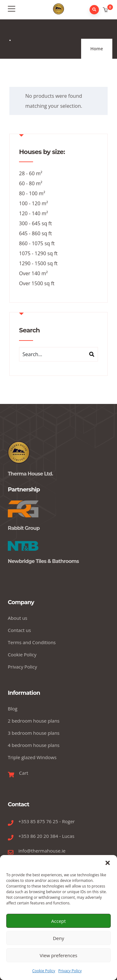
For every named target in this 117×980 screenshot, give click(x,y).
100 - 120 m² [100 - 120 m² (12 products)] (34, 203)
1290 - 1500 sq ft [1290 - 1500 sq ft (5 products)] (38, 263)
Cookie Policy (44, 971)
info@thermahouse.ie (42, 851)
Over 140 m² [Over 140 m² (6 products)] (33, 273)
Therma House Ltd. (30, 474)
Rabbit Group (24, 528)
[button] (108, 863)
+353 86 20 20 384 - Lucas (46, 836)
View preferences (58, 955)
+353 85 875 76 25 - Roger (47, 821)
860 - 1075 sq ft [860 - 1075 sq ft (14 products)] (37, 243)
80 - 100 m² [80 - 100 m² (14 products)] (32, 193)
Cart (24, 773)
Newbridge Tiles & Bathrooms (43, 561)
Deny (58, 938)
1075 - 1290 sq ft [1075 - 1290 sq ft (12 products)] (38, 253)
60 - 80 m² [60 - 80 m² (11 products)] (31, 183)
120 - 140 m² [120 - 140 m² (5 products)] (34, 213)
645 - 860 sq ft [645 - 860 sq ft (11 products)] (35, 233)
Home (97, 49)
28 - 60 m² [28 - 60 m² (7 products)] (31, 173)
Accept (58, 921)
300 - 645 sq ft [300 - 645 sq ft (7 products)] (35, 223)
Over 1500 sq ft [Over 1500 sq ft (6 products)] (37, 283)
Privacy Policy (70, 971)
